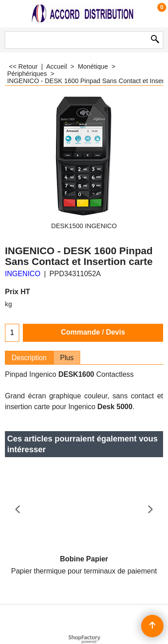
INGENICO (23, 274)
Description (29, 358)
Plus (67, 358)
